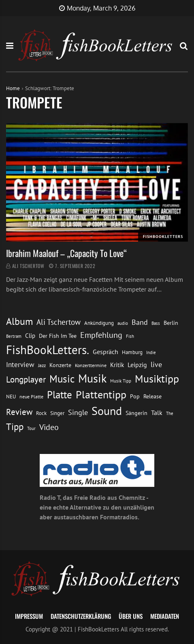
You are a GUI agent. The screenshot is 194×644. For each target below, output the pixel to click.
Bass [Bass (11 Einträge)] (156, 323)
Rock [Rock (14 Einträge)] (41, 413)
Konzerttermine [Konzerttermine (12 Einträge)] (91, 365)
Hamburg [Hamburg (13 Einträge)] (132, 352)
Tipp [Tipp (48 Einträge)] (15, 427)
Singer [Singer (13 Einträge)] (57, 413)
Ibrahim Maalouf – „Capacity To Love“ (66, 253)
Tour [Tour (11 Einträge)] (31, 428)
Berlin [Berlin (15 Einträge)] (171, 323)
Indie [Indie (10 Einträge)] (151, 352)
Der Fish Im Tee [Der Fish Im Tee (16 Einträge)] (58, 336)
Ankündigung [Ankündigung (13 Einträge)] (99, 323)
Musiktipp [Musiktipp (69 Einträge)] (157, 378)
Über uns (131, 616)
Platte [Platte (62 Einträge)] (60, 394)
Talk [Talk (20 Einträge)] (157, 413)
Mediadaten (165, 616)
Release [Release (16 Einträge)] (152, 396)
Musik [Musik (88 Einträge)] (92, 378)
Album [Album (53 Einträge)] (19, 321)
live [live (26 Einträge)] (156, 364)
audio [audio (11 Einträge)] (123, 323)
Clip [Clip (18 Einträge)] (30, 335)
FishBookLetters (163, 237)
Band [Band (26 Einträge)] (140, 322)
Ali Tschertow (28, 266)
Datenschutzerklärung (81, 616)
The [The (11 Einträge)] (170, 413)
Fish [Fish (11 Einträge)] (130, 336)
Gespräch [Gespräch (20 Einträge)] (106, 352)
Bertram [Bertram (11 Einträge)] (14, 336)
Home (13, 88)
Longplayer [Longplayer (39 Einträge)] (26, 379)
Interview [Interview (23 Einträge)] (20, 365)
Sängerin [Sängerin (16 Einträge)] (136, 413)
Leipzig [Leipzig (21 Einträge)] (137, 365)
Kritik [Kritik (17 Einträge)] (117, 365)
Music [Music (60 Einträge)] (62, 379)
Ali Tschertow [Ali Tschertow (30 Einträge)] (59, 322)
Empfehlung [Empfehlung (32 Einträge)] (101, 335)
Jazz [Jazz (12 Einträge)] (42, 365)
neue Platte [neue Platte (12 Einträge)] (31, 397)
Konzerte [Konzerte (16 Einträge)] (60, 365)
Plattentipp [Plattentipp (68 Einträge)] (101, 394)
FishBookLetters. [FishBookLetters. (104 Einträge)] (48, 350)
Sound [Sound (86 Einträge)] (107, 411)
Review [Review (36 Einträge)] (19, 412)
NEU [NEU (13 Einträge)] (11, 397)
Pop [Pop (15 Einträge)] (135, 396)
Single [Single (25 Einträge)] (78, 412)
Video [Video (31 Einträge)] (49, 427)
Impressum (29, 616)
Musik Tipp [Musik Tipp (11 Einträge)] (121, 381)
